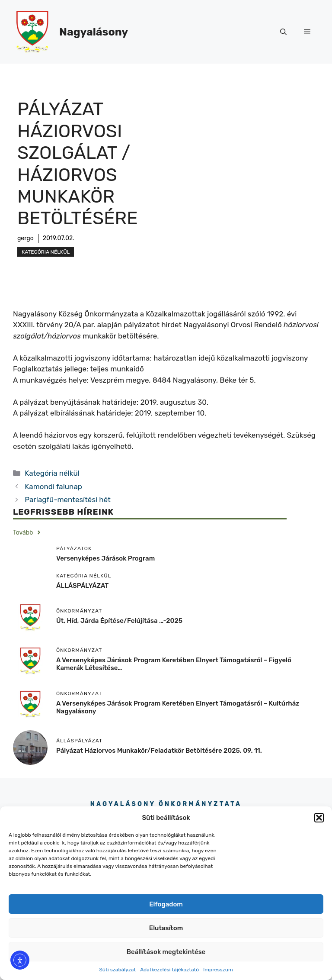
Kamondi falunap (53, 487)
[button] (319, 818)
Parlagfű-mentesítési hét (68, 500)
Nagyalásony (94, 32)
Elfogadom (166, 904)
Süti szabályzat (117, 970)
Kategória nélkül (46, 252)
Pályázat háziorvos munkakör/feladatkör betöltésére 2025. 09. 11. (159, 751)
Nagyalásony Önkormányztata (166, 804)
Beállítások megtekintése (166, 952)
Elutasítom (166, 928)
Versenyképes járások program (105, 558)
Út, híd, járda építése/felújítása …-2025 (119, 621)
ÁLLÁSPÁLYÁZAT (82, 586)
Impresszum (218, 970)
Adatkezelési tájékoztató (169, 970)
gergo (26, 238)
